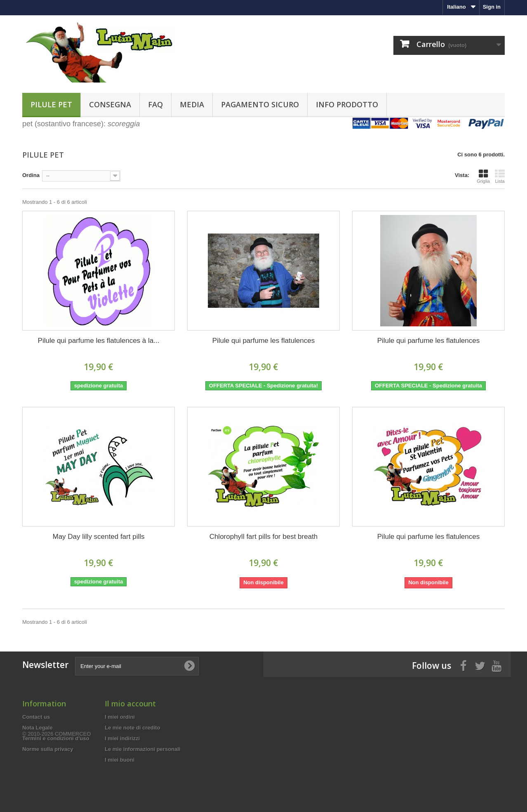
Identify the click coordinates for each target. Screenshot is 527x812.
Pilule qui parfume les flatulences (264, 341)
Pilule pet (51, 104)
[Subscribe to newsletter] (189, 666)
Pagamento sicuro (260, 104)
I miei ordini (120, 717)
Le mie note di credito (132, 728)
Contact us (36, 717)
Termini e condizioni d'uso (56, 738)
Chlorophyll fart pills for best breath (264, 537)
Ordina (31, 175)
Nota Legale (38, 728)
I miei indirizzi (122, 738)
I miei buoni (120, 760)
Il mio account (130, 703)
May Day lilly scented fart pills (99, 537)
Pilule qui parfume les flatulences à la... (99, 341)
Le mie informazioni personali (142, 749)
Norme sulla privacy (48, 749)
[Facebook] (463, 665)
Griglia (483, 176)
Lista (500, 176)
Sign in (492, 7)
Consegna (110, 104)
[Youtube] (496, 665)
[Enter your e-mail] (137, 666)
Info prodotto (347, 104)
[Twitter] (480, 665)
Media (192, 104)
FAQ (155, 104)
